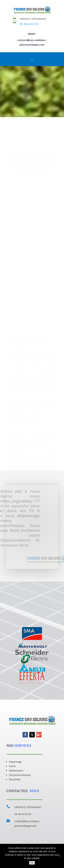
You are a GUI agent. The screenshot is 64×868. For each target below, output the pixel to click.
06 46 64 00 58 (29, 24)
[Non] (60, 856)
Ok (32, 863)
